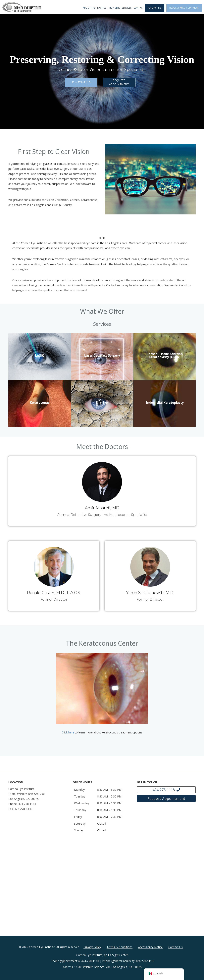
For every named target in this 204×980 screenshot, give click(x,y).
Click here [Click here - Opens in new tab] (68, 732)
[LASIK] (40, 356)
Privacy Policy (92, 947)
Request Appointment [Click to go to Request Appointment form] (119, 82)
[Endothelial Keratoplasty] (164, 403)
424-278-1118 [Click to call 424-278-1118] (155, 8)
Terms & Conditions (120, 947)
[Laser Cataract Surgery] (102, 356)
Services (127, 8)
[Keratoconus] (40, 403)
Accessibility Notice (150, 947)
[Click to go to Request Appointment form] (166, 798)
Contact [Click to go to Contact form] (139, 8)
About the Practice (94, 8)
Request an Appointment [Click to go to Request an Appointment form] (184, 8)
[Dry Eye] (102, 403)
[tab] (100, 238)
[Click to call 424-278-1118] (166, 790)
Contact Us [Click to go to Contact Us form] (176, 947)
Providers (114, 8)
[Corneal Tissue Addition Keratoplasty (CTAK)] (164, 356)
